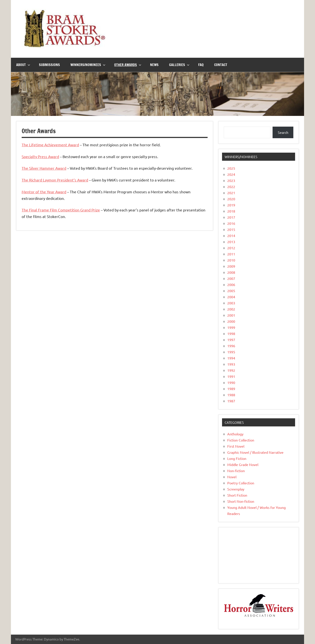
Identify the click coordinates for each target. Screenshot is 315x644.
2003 (231, 303)
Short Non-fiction (241, 501)
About (23, 65)
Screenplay (236, 489)
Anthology (235, 434)
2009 (231, 266)
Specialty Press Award (40, 156)
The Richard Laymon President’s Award (55, 180)
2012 (231, 248)
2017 (231, 217)
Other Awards (128, 65)
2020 (231, 199)
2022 (231, 187)
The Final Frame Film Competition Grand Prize (61, 210)
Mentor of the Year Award (44, 192)
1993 (231, 364)
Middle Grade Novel (243, 464)
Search (283, 132)
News (154, 65)
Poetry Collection (241, 483)
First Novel (236, 446)
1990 (231, 382)
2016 (231, 223)
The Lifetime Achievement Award (50, 145)
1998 (231, 333)
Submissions (49, 65)
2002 (231, 309)
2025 (231, 168)
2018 (231, 211)
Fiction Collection (241, 440)
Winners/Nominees (88, 65)
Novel (232, 477)
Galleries (179, 65)
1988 (231, 395)
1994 (231, 358)
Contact (221, 65)
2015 (231, 229)
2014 (231, 236)
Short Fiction (237, 495)
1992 (231, 370)
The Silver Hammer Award (44, 168)
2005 (231, 291)
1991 (231, 376)
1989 (231, 389)
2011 (231, 254)
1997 (231, 340)
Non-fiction (236, 471)
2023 (231, 180)
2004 (231, 297)
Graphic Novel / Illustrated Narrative (255, 452)
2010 (231, 260)
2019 (231, 205)
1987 (231, 401)
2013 (231, 242)
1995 (231, 352)
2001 (231, 315)
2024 (231, 174)
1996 (231, 346)
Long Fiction (237, 458)
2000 (231, 321)
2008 (231, 272)
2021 (231, 193)
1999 (231, 327)
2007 (231, 278)
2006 (231, 284)
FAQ (201, 65)
